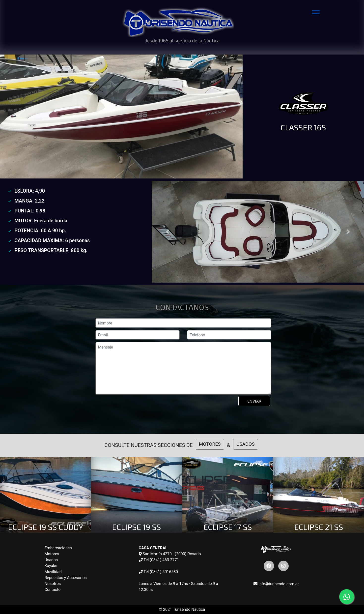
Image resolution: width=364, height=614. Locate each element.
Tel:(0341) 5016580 (158, 572)
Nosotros (53, 584)
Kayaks (51, 566)
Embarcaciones (58, 548)
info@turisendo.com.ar (276, 584)
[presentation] (134, 408)
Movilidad (53, 572)
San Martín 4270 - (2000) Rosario (170, 554)
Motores (52, 554)
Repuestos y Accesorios (66, 578)
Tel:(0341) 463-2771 (159, 560)
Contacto (53, 590)
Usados (51, 560)
